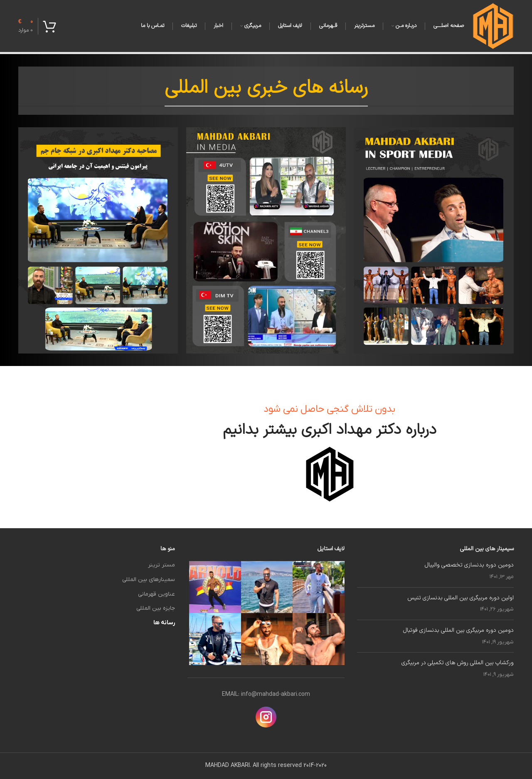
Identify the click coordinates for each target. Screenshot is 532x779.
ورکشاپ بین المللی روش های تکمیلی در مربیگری (458, 663)
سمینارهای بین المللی (149, 580)
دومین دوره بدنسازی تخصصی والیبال (469, 565)
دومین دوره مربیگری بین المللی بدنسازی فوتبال (458, 630)
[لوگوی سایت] (493, 26)
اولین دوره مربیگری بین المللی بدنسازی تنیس (461, 598)
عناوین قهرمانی (156, 594)
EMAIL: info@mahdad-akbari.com (266, 694)
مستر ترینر (161, 565)
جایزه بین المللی (156, 608)
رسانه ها (164, 623)
